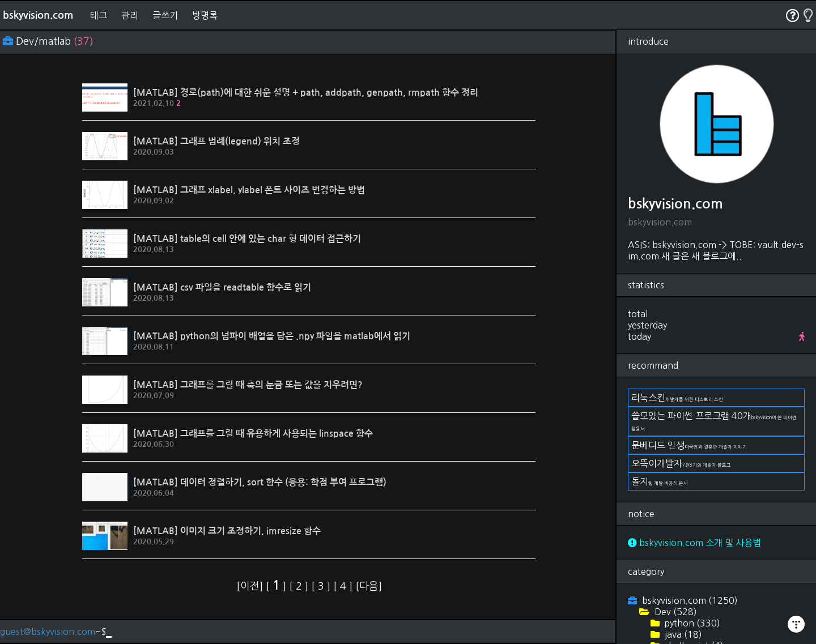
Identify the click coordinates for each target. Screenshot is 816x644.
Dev (675, 612)
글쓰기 (165, 15)
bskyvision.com (38, 15)
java (682, 634)
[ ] (277, 586)
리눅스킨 (677, 398)
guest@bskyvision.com (48, 632)
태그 (99, 15)
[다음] (369, 586)
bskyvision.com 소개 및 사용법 (694, 543)
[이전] (251, 586)
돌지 (660, 481)
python (691, 623)
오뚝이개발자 (681, 463)
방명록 (205, 15)
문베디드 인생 (689, 445)
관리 (130, 15)
